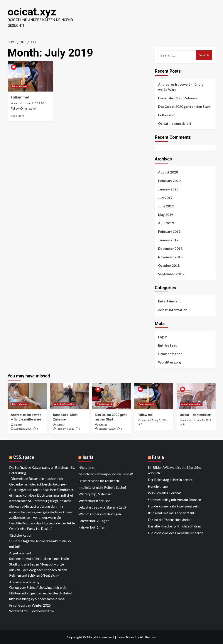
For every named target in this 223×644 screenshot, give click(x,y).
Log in (163, 337)
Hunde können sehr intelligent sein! (174, 506)
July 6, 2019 (34, 103)
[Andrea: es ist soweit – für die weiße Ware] (27, 396)
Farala (158, 457)
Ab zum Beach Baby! (25, 582)
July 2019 (165, 197)
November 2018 (170, 257)
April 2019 (166, 223)
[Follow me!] (30, 76)
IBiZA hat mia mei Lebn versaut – (172, 513)
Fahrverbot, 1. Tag (92, 527)
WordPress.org (170, 362)
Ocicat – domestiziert (175, 123)
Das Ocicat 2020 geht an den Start (184, 106)
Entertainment (170, 301)
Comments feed (170, 354)
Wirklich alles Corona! (164, 493)
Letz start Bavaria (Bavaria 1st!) (102, 507)
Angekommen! (20, 553)
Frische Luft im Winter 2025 (30, 605)
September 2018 (171, 274)
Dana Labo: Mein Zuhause (178, 98)
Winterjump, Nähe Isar (95, 494)
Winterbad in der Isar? (95, 500)
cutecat (18, 103)
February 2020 (169, 180)
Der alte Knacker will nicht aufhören (174, 526)
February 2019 (169, 231)
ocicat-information (173, 310)
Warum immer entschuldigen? (100, 514)
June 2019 (166, 206)
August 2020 (168, 172)
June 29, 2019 (204, 420)
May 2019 (166, 214)
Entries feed (168, 345)
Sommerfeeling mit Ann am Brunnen (174, 499)
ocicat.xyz (31, 12)
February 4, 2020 (65, 429)
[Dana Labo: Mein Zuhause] (69, 396)
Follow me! (20, 97)
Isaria (88, 457)
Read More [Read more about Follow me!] (18, 116)
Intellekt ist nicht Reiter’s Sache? (102, 487)
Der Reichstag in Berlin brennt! (171, 479)
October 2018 (169, 265)
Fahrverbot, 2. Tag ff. (94, 520)
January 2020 (168, 189)
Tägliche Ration (21, 535)
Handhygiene (158, 486)
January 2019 (168, 240)
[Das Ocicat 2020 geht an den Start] (112, 396)
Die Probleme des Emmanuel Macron (176, 533)
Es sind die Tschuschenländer (169, 519)
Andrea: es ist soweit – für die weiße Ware (181, 87)
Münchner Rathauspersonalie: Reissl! (106, 474)
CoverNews (126, 637)
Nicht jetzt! (87, 467)
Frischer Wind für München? (99, 480)
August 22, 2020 (23, 429)
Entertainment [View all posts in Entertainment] (20, 86)
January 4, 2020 (107, 429)
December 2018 (170, 248)
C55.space (24, 457)
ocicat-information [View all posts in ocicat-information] (64, 404)
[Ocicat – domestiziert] (196, 396)
